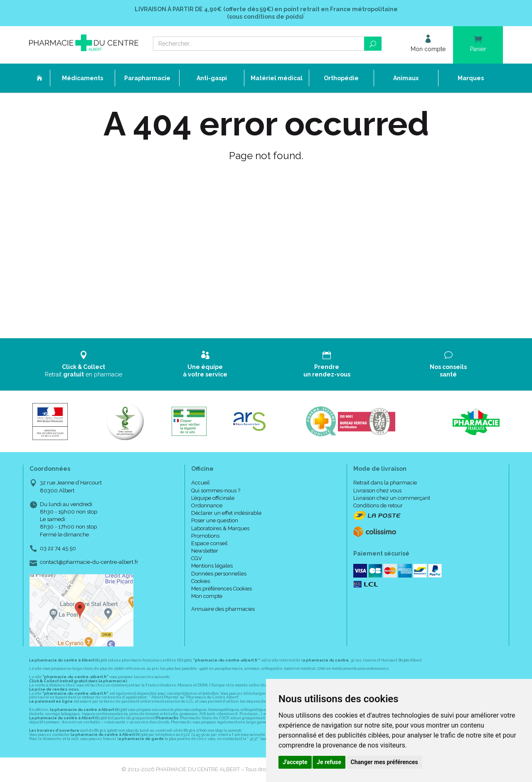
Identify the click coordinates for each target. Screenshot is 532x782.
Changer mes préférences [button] (384, 762)
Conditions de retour (378, 505)
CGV (197, 558)
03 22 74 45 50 (58, 548)
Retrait (84, 364)
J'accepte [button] (295, 762)
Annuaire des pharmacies (223, 609)
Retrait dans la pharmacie (385, 483)
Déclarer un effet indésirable (226, 513)
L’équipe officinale (213, 498)
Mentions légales (212, 566)
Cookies (201, 581)
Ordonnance (207, 505)
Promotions (205, 536)
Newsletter (205, 551)
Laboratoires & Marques (220, 528)
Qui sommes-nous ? (216, 491)
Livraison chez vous (377, 491)
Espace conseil (209, 543)
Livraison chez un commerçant (392, 498)
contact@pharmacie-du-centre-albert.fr (89, 562)
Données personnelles (219, 574)
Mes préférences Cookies (222, 589)
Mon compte (207, 596)
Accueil (201, 483)
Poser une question (215, 520)
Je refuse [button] (329, 762)
